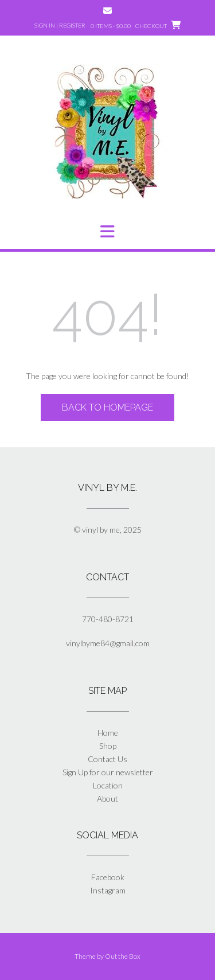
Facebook (108, 877)
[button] (107, 232)
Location (108, 785)
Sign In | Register (60, 25)
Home (108, 733)
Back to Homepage (107, 407)
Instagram (108, 890)
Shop (108, 746)
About (107, 799)
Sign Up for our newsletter (108, 772)
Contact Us (107, 759)
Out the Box (123, 956)
